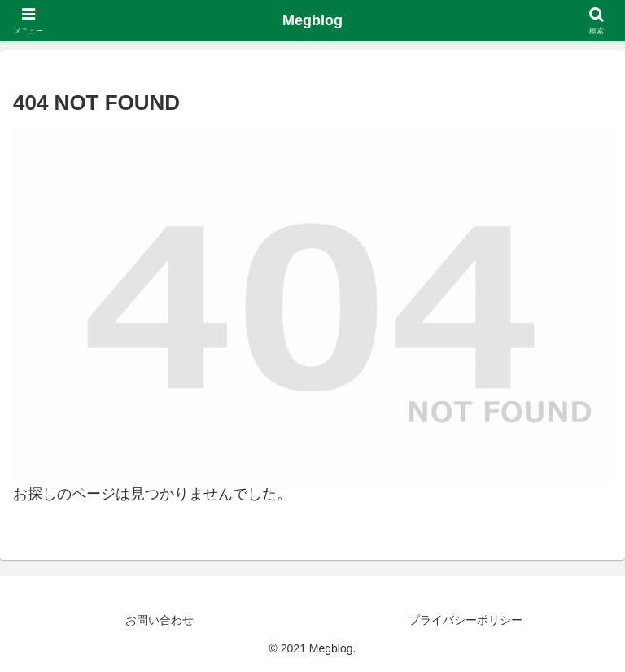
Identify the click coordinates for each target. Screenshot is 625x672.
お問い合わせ (160, 620)
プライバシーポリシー (465, 620)
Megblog (312, 20)
